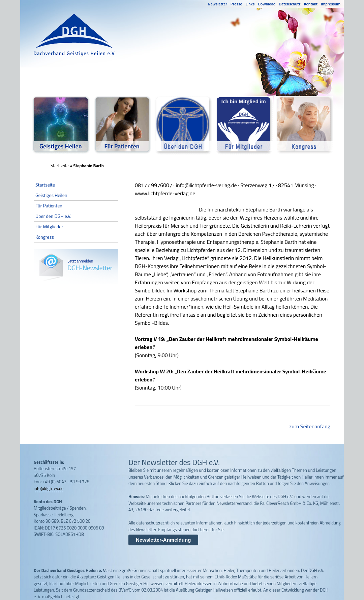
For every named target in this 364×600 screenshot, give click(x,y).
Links (250, 4)
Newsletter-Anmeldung (163, 540)
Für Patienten (49, 206)
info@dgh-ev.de (49, 488)
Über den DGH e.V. (53, 216)
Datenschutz (290, 4)
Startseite (60, 166)
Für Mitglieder (49, 226)
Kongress (45, 237)
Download (267, 4)
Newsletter (218, 4)
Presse (236, 4)
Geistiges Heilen (51, 195)
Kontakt (311, 4)
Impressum (331, 4)
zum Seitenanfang (310, 426)
